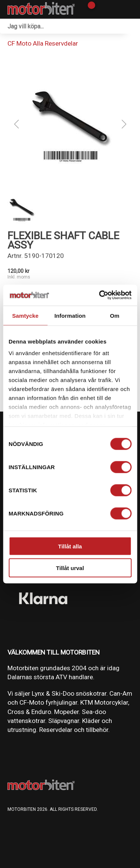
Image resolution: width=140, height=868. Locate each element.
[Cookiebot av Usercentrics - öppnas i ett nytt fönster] (100, 295)
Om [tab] (115, 315)
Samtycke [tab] (25, 315)
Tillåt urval (70, 568)
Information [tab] (70, 315)
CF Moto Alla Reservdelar (43, 43)
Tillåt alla (70, 546)
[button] (70, 124)
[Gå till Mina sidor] (102, 9)
